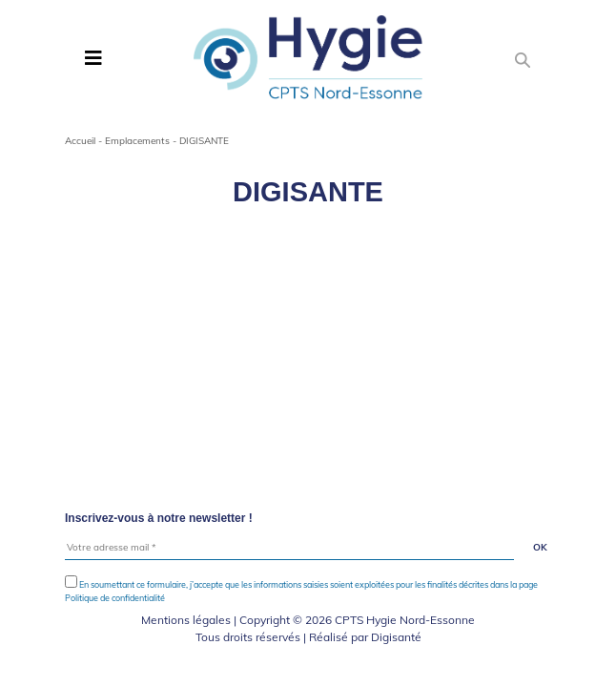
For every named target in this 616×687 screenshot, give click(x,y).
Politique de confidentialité (115, 598)
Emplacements (137, 141)
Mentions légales (186, 620)
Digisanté (396, 637)
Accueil (80, 141)
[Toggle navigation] (93, 58)
